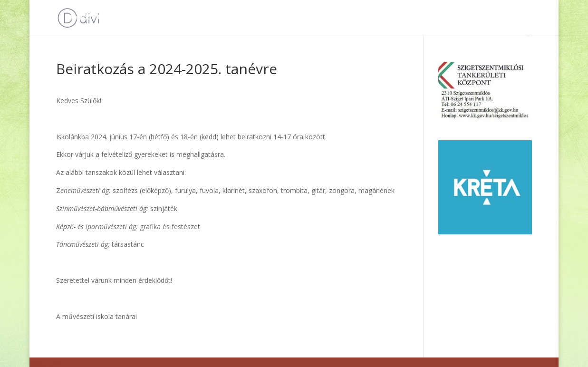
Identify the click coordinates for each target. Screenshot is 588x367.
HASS (403, 17)
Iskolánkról (352, 17)
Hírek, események (217, 17)
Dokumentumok (147, 17)
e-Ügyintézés (494, 17)
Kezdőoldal (89, 17)
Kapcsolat (443, 17)
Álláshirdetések (285, 17)
